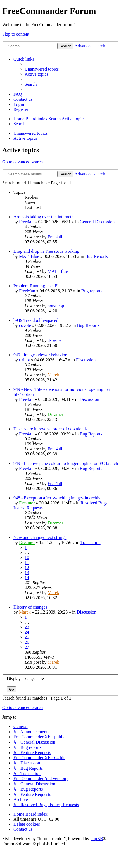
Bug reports (92, 291)
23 (27, 627)
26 (27, 642)
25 (27, 637)
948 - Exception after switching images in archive (58, 498)
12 (27, 567)
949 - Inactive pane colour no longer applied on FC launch (66, 463)
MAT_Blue (29, 256)
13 (27, 572)
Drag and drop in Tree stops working (46, 251)
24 (27, 632)
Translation (90, 542)
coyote (25, 325)
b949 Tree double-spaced (36, 320)
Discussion (86, 360)
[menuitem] (42, 69)
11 (27, 562)
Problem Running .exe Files (38, 286)
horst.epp (56, 306)
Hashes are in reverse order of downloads (50, 429)
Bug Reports (96, 256)
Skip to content (16, 34)
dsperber (55, 340)
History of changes (30, 607)
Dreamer (55, 414)
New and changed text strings (40, 537)
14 (27, 578)
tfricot (24, 360)
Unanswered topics (30, 133)
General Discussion (97, 222)
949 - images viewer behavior (40, 355)
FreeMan (27, 291)
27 (27, 647)
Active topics (25, 138)
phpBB (97, 839)
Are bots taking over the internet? (43, 217)
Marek (53, 375)
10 (27, 557)
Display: (26, 679)
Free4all (26, 222)
